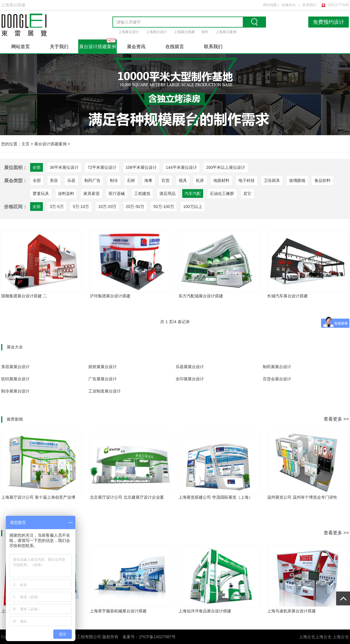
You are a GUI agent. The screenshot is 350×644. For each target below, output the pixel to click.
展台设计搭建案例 (98, 47)
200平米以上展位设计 (226, 167)
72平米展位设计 (102, 167)
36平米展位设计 (64, 167)
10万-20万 (107, 207)
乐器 (71, 180)
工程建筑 (142, 193)
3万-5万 (56, 207)
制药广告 (92, 180)
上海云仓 (323, 637)
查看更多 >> (336, 419)
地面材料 (221, 180)
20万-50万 (135, 207)
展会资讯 (136, 47)
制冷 (114, 180)
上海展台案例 (226, 32)
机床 (200, 180)
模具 (183, 180)
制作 (205, 32)
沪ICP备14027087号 (157, 637)
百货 (165, 180)
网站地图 (270, 5)
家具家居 (92, 193)
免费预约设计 (329, 22)
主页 (25, 144)
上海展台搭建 (184, 32)
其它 (247, 193)
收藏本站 (289, 5)
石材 (131, 180)
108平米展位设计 (141, 167)
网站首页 (21, 47)
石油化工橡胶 (222, 193)
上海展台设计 (129, 32)
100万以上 (193, 207)
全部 (37, 180)
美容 (54, 180)
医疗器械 (117, 193)
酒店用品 (167, 193)
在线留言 (175, 47)
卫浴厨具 (272, 180)
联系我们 (309, 5)
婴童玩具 (41, 193)
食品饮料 (322, 180)
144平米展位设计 (181, 167)
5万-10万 (81, 207)
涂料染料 (66, 193)
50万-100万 (164, 207)
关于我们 (59, 47)
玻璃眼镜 (297, 180)
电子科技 (247, 180)
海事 (148, 180)
